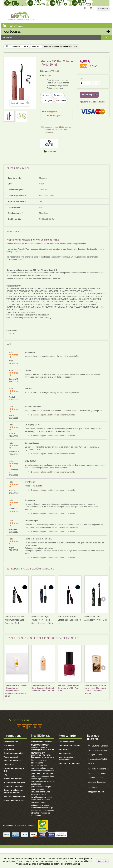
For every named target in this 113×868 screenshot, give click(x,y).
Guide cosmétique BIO (14, 800)
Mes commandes (66, 742)
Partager (58, 95)
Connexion (103, 9)
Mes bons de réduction (69, 763)
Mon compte (67, 736)
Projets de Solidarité (13, 779)
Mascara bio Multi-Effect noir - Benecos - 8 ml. (69, 620)
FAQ (6, 775)
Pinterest (61, 101)
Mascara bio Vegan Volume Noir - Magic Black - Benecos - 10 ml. (43, 620)
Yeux (26, 46)
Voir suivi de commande (14, 796)
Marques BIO (37, 753)
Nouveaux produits (40, 746)
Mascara (36, 46)
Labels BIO (9, 765)
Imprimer (53, 151)
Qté (82, 79)
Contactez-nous (11, 742)
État (42, 75)
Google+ (47, 101)
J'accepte (102, 861)
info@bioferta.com (96, 792)
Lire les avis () (53, 115)
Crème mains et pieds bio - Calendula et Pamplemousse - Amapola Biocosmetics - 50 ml (17, 691)
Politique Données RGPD (15, 782)
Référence (45, 71)
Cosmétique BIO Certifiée (43, 749)
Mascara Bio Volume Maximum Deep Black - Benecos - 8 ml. (16, 620)
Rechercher (106, 37)
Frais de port (9, 749)
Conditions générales (13, 753)
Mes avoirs (64, 749)
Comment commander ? (14, 786)
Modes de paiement (12, 761)
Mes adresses (65, 753)
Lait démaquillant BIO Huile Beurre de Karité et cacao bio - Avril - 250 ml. (43, 688)
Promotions (36, 742)
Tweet (46, 95)
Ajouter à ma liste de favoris (93, 102)
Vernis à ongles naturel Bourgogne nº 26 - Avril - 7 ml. (69, 688)
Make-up (16, 46)
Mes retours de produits (70, 746)
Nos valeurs (9, 746)
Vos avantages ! (11, 757)
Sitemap (35, 757)
